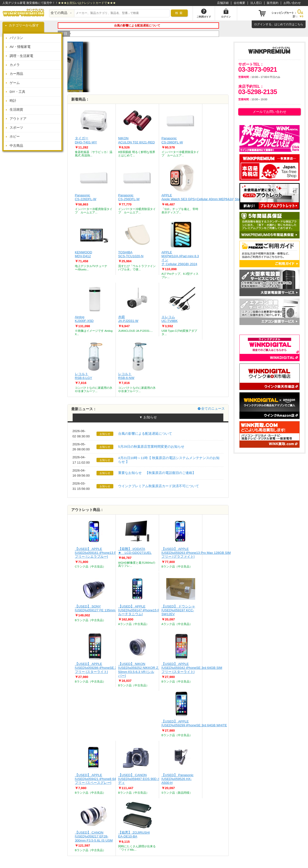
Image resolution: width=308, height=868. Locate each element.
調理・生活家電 (21, 56)
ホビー (15, 137)
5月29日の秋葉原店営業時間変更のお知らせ (151, 447)
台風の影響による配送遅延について (145, 434)
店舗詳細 (223, 3)
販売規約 (273, 3)
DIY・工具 (17, 92)
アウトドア (18, 119)
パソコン (16, 38)
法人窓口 (256, 3)
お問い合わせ (292, 3)
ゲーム (15, 83)
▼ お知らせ (148, 417)
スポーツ (16, 128)
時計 (13, 101)
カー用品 (16, 74)
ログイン (260, 24)
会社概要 (239, 3)
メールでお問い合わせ (269, 112)
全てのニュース (213, 409)
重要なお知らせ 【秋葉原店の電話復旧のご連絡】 (157, 473)
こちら (299, 24)
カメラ (15, 65)
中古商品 (16, 146)
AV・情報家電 (20, 47)
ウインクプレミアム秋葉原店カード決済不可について (159, 486)
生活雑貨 (16, 110)
